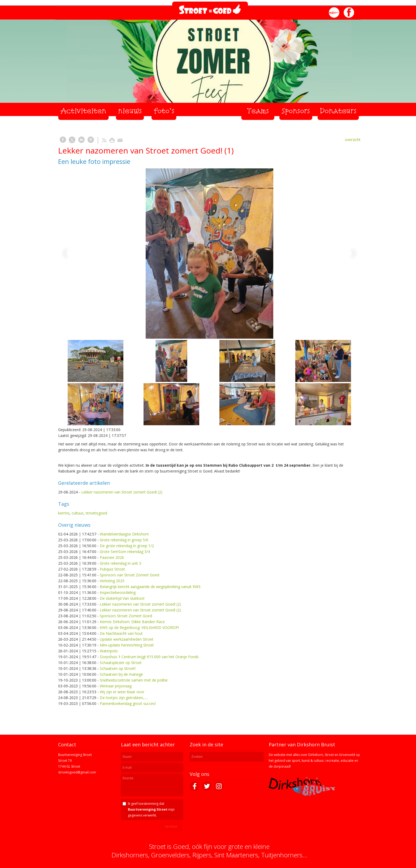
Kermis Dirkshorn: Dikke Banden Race (132, 622)
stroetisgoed (96, 513)
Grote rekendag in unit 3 (120, 563)
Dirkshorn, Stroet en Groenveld (332, 755)
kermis (64, 513)
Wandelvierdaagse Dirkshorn (124, 534)
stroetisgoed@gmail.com (77, 772)
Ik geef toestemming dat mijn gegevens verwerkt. (151, 809)
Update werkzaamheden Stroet (127, 639)
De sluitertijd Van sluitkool (122, 598)
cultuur (77, 513)
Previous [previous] (65, 253)
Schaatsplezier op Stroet (121, 663)
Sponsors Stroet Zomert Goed (126, 616)
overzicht (353, 140)
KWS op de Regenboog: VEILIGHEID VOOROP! (139, 627)
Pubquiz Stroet (112, 569)
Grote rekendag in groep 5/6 (124, 540)
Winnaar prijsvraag (116, 686)
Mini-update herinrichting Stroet (127, 645)
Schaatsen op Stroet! (118, 668)
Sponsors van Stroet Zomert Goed (129, 575)
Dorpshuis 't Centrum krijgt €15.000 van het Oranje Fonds (149, 657)
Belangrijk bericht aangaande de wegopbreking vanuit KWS (150, 587)
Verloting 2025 (112, 581)
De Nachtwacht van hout (121, 633)
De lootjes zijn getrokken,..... (124, 698)
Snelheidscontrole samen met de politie (134, 680)
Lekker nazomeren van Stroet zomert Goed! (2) (122, 492)
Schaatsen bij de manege (121, 674)
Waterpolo (109, 651)
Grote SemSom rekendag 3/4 (125, 552)
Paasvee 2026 (112, 557)
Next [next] (354, 253)
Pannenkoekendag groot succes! (128, 703)
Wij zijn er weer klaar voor (122, 692)
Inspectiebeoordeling (118, 592)
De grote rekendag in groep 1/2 (127, 546)
